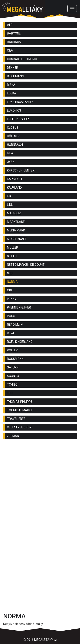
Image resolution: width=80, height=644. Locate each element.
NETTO (12, 256)
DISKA (11, 85)
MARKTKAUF (16, 222)
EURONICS (14, 110)
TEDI (10, 393)
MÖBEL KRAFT (17, 239)
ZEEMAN (13, 436)
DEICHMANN (15, 76)
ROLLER (12, 350)
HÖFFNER (13, 136)
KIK (9, 196)
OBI (9, 290)
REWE (11, 333)
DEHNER (13, 68)
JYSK (11, 162)
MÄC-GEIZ (14, 213)
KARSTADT (15, 179)
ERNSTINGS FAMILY (20, 102)
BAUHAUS (14, 42)
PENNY (12, 299)
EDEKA (12, 93)
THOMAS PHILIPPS (20, 402)
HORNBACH (15, 145)
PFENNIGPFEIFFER (19, 307)
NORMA (12, 282)
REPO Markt (15, 325)
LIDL (10, 205)
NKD (10, 273)
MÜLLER (13, 247)
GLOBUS (13, 128)
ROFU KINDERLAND (20, 342)
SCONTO (13, 376)
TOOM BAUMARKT (20, 410)
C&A (10, 51)
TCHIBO (12, 385)
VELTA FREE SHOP (19, 427)
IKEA (10, 153)
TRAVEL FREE (16, 419)
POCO (11, 316)
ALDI (10, 25)
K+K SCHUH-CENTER (21, 170)
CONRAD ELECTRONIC (22, 59)
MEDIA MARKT (17, 230)
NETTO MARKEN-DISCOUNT (26, 265)
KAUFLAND (14, 188)
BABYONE (14, 33)
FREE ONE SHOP (18, 119)
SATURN (13, 367)
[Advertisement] (40, 487)
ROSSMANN (15, 359)
